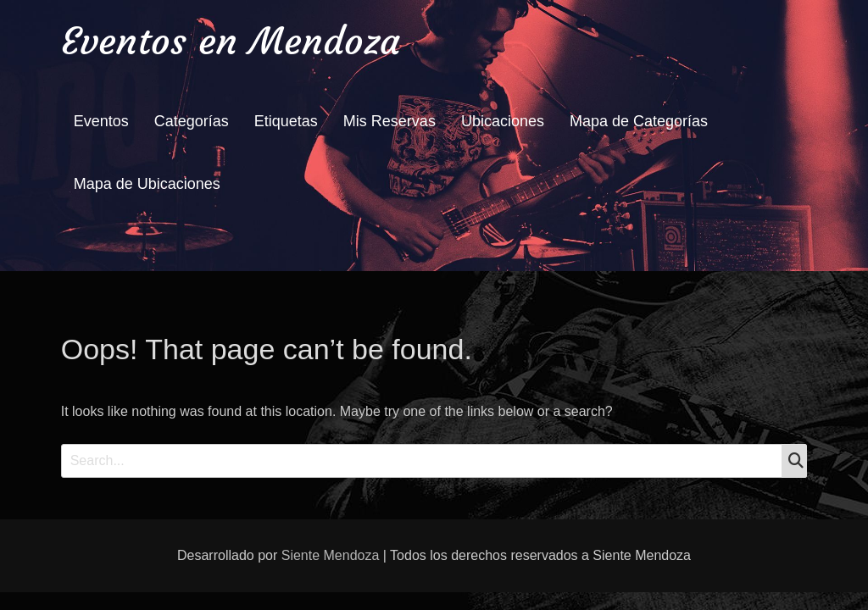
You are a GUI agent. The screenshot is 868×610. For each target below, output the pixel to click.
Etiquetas (286, 121)
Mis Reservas (389, 121)
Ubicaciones (503, 121)
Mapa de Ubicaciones (147, 184)
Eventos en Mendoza (231, 41)
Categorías (192, 121)
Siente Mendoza (331, 555)
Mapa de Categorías (639, 121)
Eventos (101, 121)
